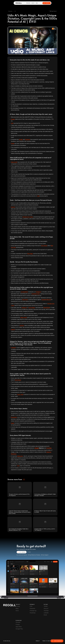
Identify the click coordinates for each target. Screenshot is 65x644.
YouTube (22, 325)
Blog (17, 608)
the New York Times (28, 217)
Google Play (19, 629)
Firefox (18, 624)
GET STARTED (22, 552)
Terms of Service (47, 641)
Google (13, 119)
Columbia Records (46, 300)
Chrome (18, 622)
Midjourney (20, 456)
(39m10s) (25, 409)
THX (18, 466)
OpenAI (13, 207)
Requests (32, 608)
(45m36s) (28, 436)
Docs (33, 3)
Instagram (38, 292)
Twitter (46, 606)
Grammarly (14, 417)
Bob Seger (30, 254)
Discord (46, 608)
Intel (12, 123)
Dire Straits (44, 246)
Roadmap (33, 613)
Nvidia (13, 143)
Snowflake (49, 448)
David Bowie (47, 308)
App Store (19, 627)
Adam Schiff (14, 162)
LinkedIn (46, 613)
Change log (33, 611)
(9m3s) (22, 159)
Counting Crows (36, 294)
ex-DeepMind (24, 292)
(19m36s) (35, 262)
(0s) (48, 60)
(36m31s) (22, 375)
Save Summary (57, 641)
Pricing (28, 3)
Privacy (38, 641)
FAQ (37, 3)
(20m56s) (24, 289)
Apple (13, 423)
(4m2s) (50, 114)
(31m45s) (30, 345)
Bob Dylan (25, 300)
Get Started (47, 3)
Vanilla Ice (24, 308)
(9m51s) (50, 200)
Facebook (28, 139)
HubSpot (13, 348)
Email (45, 615)
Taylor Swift (20, 394)
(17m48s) (12, 239)
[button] (10, 11)
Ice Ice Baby (32, 308)
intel (38, 196)
